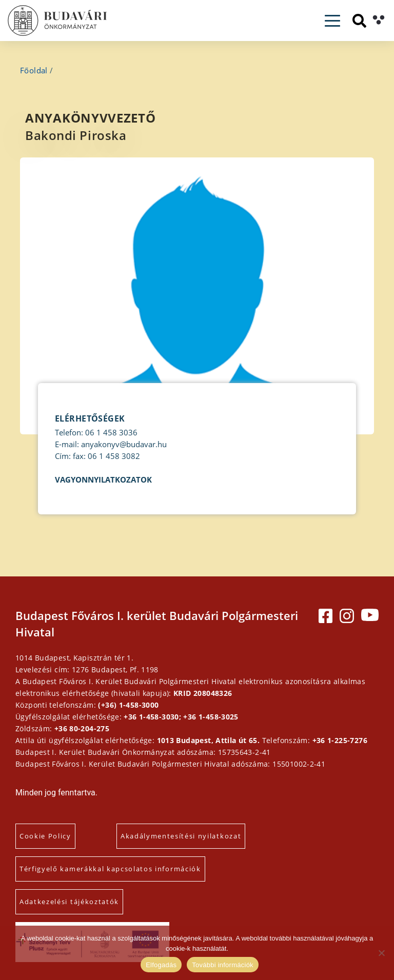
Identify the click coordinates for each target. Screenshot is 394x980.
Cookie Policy (45, 836)
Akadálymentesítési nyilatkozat (181, 836)
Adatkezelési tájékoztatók (69, 902)
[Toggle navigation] (332, 21)
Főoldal (34, 70)
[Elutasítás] (381, 953)
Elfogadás (161, 965)
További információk (223, 965)
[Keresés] (359, 21)
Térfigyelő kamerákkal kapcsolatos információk (110, 869)
